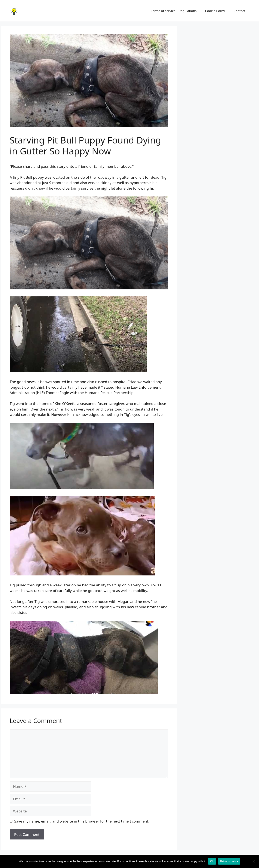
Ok (212, 861)
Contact (239, 11)
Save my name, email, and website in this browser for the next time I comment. (82, 821)
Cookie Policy (215, 11)
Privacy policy (229, 861)
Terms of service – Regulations (174, 11)
